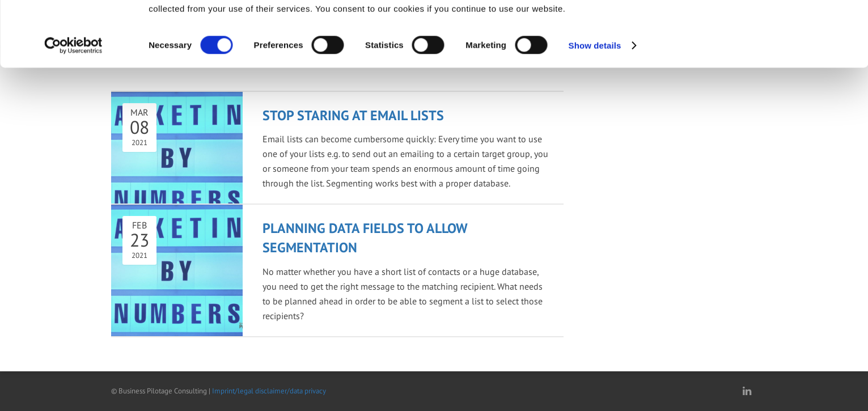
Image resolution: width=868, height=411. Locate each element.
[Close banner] (850, 18)
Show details (595, 105)
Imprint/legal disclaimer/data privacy (269, 391)
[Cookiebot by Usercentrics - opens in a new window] (73, 105)
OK (745, 29)
